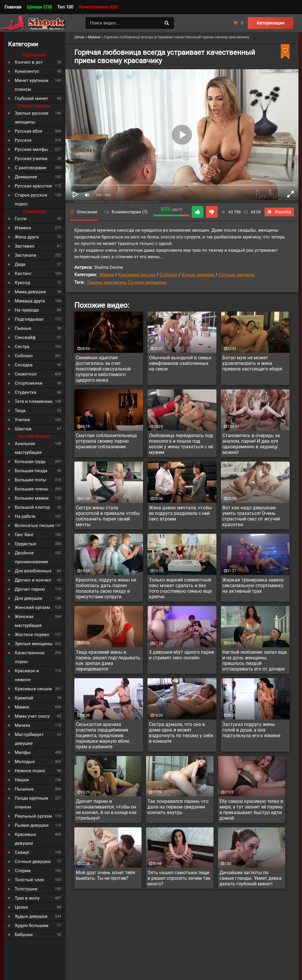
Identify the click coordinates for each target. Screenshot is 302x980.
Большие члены (32, 489)
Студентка (26, 392)
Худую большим (32, 925)
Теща (20, 411)
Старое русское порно (31, 200)
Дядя (20, 264)
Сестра (22, 347)
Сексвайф (25, 337)
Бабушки (24, 935)
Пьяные (23, 328)
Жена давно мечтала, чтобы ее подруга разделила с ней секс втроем (180, 513)
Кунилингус (27, 71)
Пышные (24, 789)
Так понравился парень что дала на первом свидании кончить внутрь (178, 807)
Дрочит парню (30, 589)
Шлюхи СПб (39, 7)
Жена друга (27, 237)
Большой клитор (32, 507)
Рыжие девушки (32, 825)
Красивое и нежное (27, 675)
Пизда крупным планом (31, 803)
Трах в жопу (27, 898)
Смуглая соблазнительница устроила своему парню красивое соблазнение (106, 441)
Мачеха (22, 725)
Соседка (24, 365)
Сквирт (22, 852)
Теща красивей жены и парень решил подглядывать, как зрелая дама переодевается (108, 661)
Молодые (25, 762)
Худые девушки (198, 275)
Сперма (23, 871)
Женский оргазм (32, 607)
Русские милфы (31, 149)
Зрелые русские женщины (32, 118)
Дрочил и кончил (33, 580)
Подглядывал (29, 319)
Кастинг (23, 274)
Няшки (22, 780)
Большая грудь (30, 462)
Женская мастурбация (28, 621)
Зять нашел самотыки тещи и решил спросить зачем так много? (179, 878)
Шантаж (23, 429)
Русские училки (31, 159)
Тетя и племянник (34, 401)
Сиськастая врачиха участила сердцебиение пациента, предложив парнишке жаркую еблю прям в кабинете (103, 736)
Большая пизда (31, 471)
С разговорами (31, 168)
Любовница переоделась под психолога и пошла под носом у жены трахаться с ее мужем (181, 444)
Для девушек (28, 598)
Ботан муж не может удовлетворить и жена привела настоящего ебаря (252, 363)
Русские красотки (33, 186)
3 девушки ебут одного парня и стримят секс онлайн (182, 655)
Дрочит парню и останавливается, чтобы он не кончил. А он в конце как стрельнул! (106, 810)
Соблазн (169, 275)
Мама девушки (30, 292)
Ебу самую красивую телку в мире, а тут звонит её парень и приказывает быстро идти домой (251, 810)
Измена (23, 228)
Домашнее (26, 177)
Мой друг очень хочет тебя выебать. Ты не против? (105, 875)
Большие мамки (32, 498)
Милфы (23, 752)
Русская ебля (28, 131)
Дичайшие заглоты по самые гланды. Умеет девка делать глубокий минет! (251, 878)
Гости (21, 219)
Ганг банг (24, 535)
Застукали (26, 255)
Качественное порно (30, 657)
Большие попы (31, 480)
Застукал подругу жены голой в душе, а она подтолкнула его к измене (251, 730)
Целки (21, 907)
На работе (25, 516)
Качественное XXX (98, 7)
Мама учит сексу (32, 716)
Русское (23, 140)
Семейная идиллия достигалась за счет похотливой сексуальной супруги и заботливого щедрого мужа (103, 369)
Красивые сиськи (137, 275)
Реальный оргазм (33, 816)
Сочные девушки (237, 275)
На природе (27, 310)
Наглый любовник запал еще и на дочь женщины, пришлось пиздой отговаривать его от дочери (255, 661)
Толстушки (26, 889)
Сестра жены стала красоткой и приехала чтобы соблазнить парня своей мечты (108, 516)
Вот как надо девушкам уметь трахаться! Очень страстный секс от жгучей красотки (251, 516)
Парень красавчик (106, 282)
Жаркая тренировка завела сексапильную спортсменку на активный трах (253, 585)
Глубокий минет (31, 98)
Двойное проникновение (31, 557)
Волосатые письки (35, 526)
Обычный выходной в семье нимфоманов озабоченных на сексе (180, 363)
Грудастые (26, 544)
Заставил (25, 246)
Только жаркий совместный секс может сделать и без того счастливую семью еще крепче (180, 588)
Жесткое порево (32, 635)
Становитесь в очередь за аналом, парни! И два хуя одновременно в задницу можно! (251, 444)
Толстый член (29, 880)
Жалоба (279, 212)
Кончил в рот (29, 62)
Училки (22, 420)
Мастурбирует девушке (29, 739)
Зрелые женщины (34, 644)
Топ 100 (65, 7)
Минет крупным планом (32, 85)
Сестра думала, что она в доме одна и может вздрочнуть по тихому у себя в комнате (181, 733)
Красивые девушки (25, 839)
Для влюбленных (33, 571)
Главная (13, 7)
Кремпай (24, 698)
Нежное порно (30, 771)
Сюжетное (26, 374)
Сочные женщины (147, 282)
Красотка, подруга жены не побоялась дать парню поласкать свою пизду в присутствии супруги (106, 588)
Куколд (22, 283)
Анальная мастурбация (28, 448)
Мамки (107, 275)
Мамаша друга (30, 301)
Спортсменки (29, 383)
